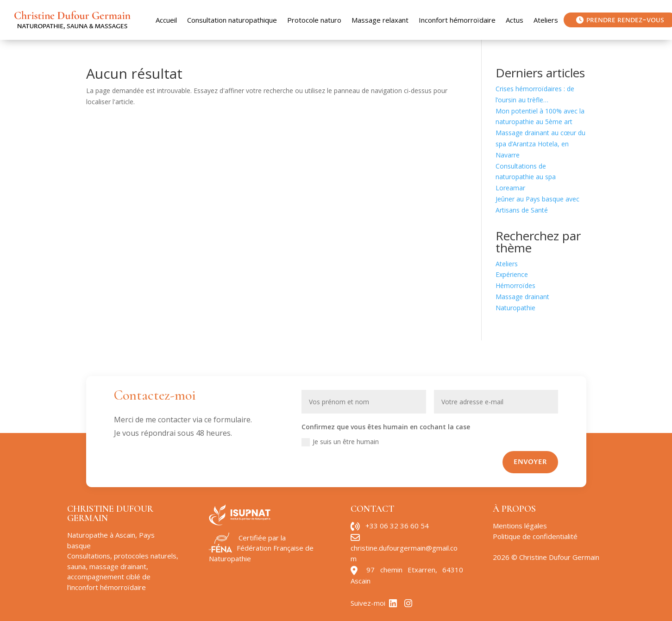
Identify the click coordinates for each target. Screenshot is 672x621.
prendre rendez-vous (620, 20)
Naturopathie (515, 308)
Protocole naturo (314, 20)
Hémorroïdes (515, 285)
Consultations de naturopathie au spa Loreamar (526, 177)
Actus (515, 20)
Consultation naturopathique (232, 20)
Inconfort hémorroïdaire (457, 20)
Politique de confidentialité (535, 536)
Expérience (512, 274)
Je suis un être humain (340, 442)
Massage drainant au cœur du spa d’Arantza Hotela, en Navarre (540, 144)
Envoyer (530, 462)
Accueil (166, 20)
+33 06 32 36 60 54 (397, 526)
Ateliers (546, 20)
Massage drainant (522, 297)
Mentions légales (520, 526)
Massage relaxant (380, 20)
